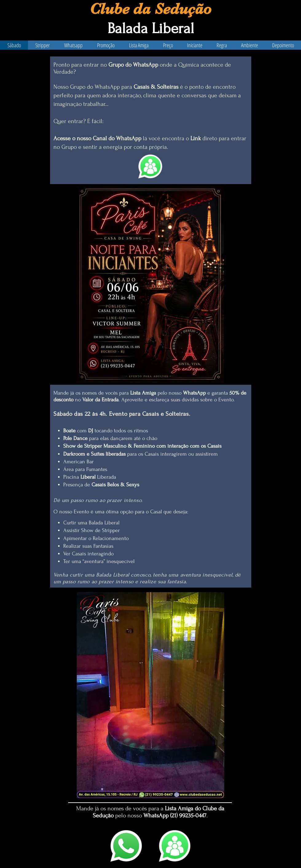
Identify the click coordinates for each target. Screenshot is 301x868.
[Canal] (175, 846)
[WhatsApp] (126, 846)
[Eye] (150, 166)
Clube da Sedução (151, 9)
